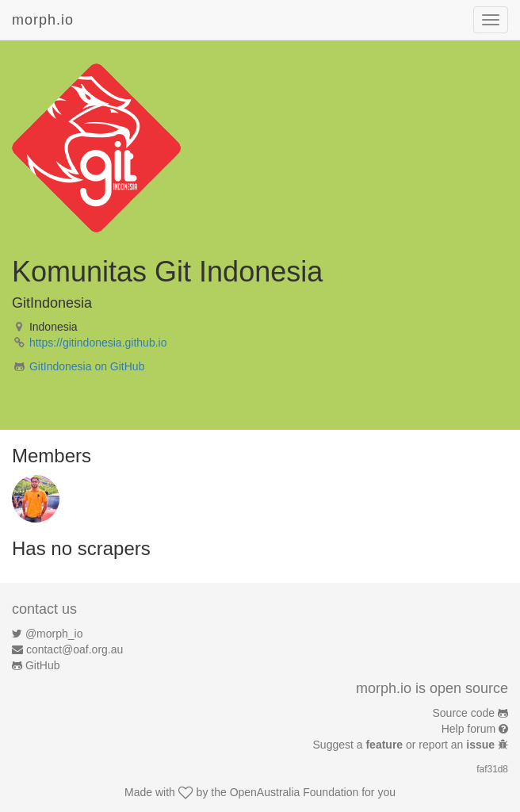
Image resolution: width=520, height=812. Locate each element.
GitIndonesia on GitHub (87, 366)
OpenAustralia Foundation (294, 792)
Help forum (468, 729)
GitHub (43, 665)
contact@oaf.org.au (75, 649)
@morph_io (54, 634)
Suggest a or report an (405, 745)
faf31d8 (492, 769)
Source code (464, 713)
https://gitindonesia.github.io (98, 343)
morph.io (43, 20)
